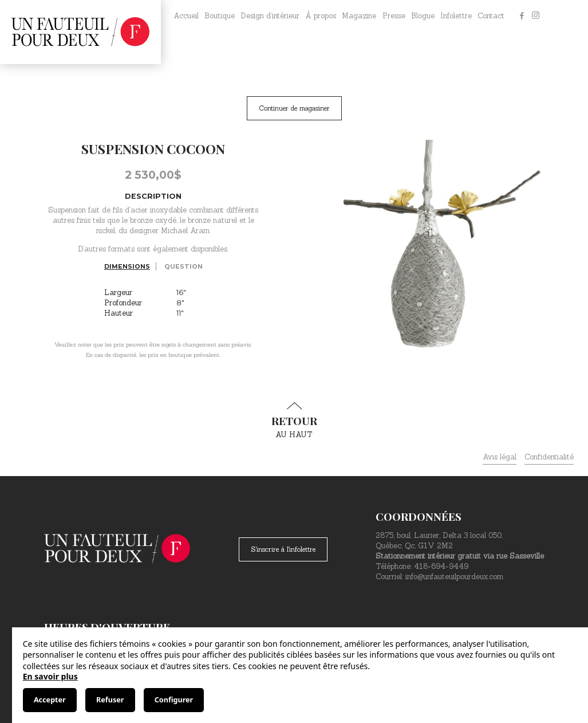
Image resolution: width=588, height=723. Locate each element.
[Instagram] (535, 16)
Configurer (174, 700)
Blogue (423, 16)
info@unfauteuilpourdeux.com (454, 577)
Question (183, 266)
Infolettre (456, 16)
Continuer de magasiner (294, 108)
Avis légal (500, 457)
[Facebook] (522, 16)
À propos (321, 16)
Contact (491, 16)
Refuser (110, 700)
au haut (294, 421)
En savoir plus (50, 676)
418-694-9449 (441, 566)
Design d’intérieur (270, 16)
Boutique (220, 16)
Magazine (359, 16)
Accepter (50, 700)
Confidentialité (549, 457)
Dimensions (127, 266)
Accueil (186, 16)
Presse (394, 16)
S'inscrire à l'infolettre (283, 549)
